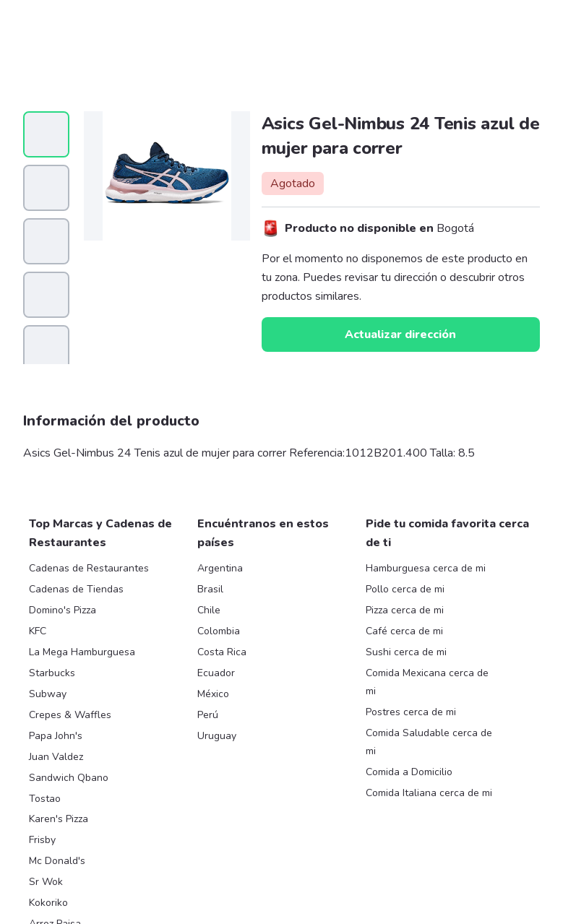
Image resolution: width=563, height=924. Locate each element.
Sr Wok (46, 882)
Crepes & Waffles (70, 715)
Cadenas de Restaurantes (89, 568)
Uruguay (217, 736)
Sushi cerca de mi (406, 652)
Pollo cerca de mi (405, 589)
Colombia (219, 631)
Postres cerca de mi (411, 712)
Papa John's (56, 736)
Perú (208, 715)
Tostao (45, 799)
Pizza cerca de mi (405, 610)
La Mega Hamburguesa (82, 652)
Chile (209, 610)
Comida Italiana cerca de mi (429, 793)
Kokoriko (48, 903)
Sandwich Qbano (69, 778)
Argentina (220, 568)
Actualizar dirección (400, 334)
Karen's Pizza (59, 819)
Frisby (42, 840)
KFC (38, 631)
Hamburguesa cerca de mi (426, 568)
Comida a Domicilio (409, 772)
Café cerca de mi (404, 631)
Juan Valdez (56, 757)
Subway (48, 694)
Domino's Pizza (63, 610)
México (213, 694)
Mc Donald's (57, 861)
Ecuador (216, 673)
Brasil (210, 589)
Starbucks (52, 673)
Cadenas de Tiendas (76, 589)
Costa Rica (222, 652)
